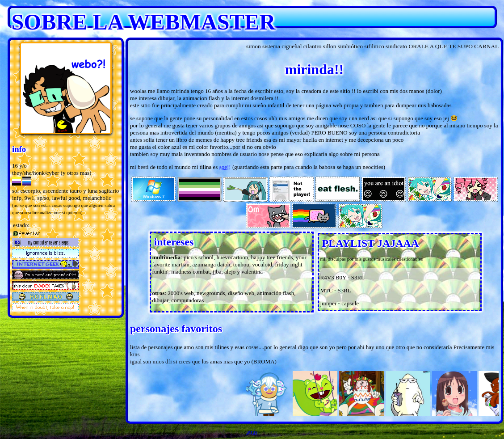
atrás (252, 432)
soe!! (225, 167)
